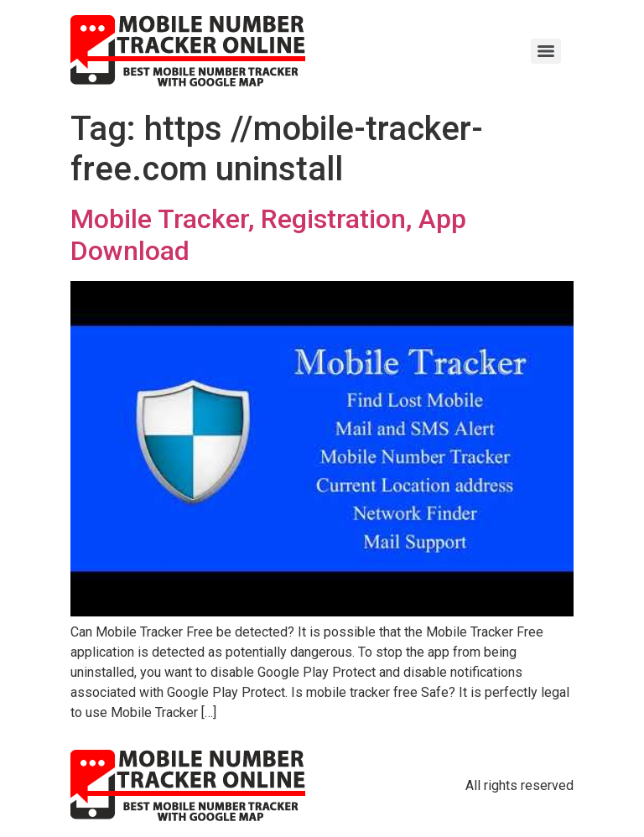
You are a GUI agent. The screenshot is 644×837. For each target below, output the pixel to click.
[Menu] (546, 51)
